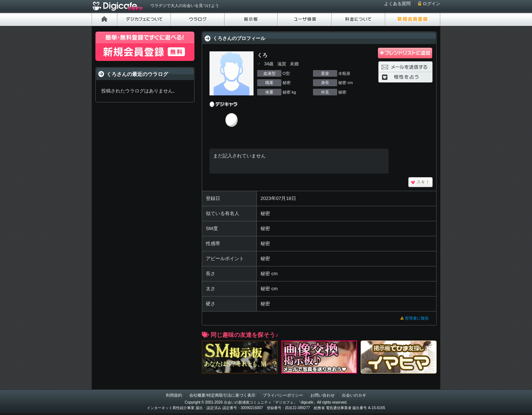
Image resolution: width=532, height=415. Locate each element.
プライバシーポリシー (283, 395)
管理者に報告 (417, 318)
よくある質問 (397, 4)
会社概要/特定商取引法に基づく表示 (222, 395)
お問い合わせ (323, 395)
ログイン (431, 4)
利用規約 (174, 395)
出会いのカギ (354, 395)
